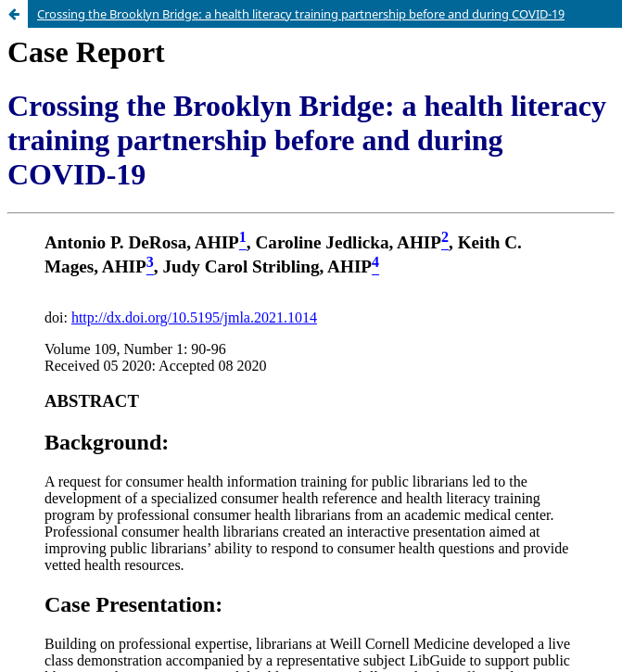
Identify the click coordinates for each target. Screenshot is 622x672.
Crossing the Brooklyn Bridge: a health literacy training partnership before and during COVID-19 (301, 14)
